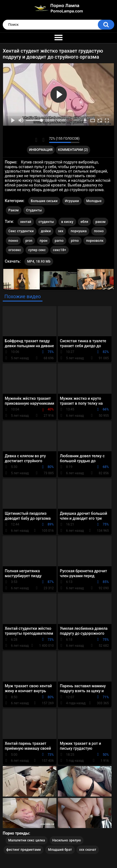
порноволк (95, 241)
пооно (99, 231)
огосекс (15, 250)
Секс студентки (21, 231)
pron (29, 241)
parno (59, 241)
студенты (46, 222)
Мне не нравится (43, 140)
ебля (84, 222)
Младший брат (60, 850)
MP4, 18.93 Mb (39, 261)
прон (44, 241)
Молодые (94, 201)
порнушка (79, 231)
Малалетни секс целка (27, 840)
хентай (26, 222)
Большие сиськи (44, 201)
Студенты (34, 210)
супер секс (37, 250)
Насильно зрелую (67, 840)
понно (13, 241)
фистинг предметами (24, 850)
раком (100, 222)
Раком (14, 210)
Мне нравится (36, 140)
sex (61, 231)
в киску (67, 222)
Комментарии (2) (73, 150)
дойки (46, 231)
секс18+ (59, 250)
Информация (41, 150)
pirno (75, 241)
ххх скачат (88, 850)
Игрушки (72, 201)
